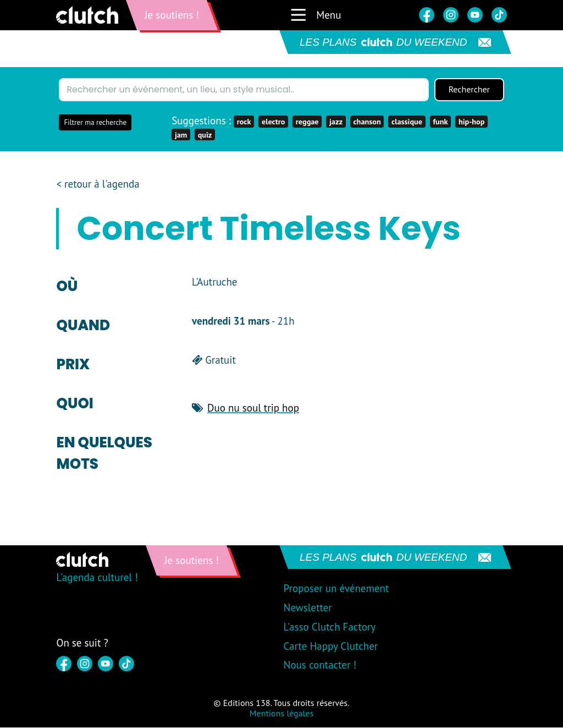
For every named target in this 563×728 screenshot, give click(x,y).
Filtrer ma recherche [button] (95, 122)
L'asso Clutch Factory (330, 627)
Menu (315, 15)
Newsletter (308, 607)
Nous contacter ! (320, 665)
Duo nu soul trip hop (253, 408)
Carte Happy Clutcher (331, 646)
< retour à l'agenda (98, 184)
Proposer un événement (336, 588)
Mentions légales (281, 713)
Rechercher (469, 90)
